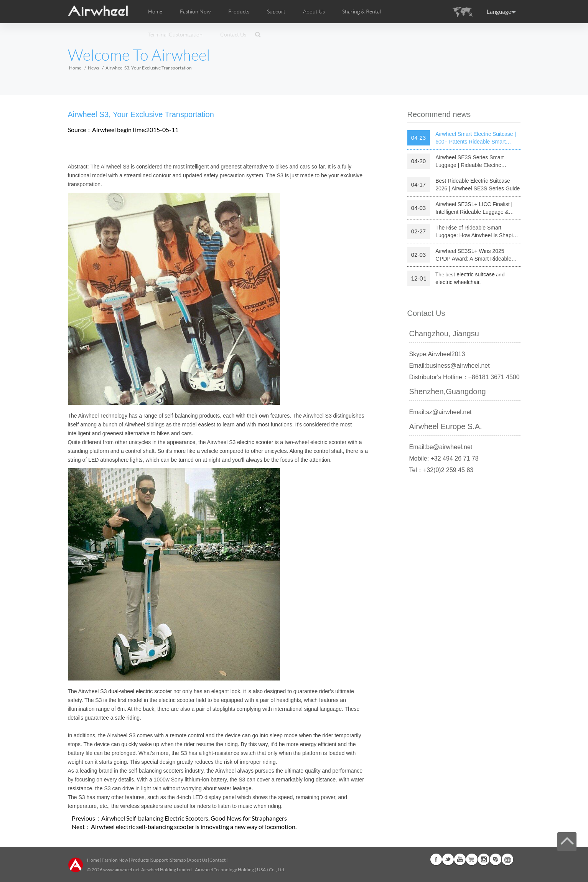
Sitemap (178, 860)
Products (239, 12)
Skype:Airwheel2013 (437, 354)
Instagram (484, 859)
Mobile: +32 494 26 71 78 (444, 458)
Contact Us (233, 35)
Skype (496, 859)
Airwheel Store (472, 859)
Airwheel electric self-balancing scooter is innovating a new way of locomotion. (194, 827)
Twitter (448, 859)
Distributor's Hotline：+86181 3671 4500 (464, 377)
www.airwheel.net (121, 870)
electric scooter (255, 442)
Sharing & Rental (362, 12)
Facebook (436, 859)
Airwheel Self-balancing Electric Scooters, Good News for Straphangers (194, 818)
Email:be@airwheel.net (441, 447)
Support (276, 12)
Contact (217, 860)
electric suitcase (476, 274)
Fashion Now (115, 860)
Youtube (460, 859)
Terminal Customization (175, 35)
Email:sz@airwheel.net (441, 412)
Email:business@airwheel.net (450, 366)
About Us (198, 860)
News (93, 68)
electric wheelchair (457, 282)
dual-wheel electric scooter (140, 691)
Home (155, 12)
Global (507, 859)
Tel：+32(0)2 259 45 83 (441, 470)
